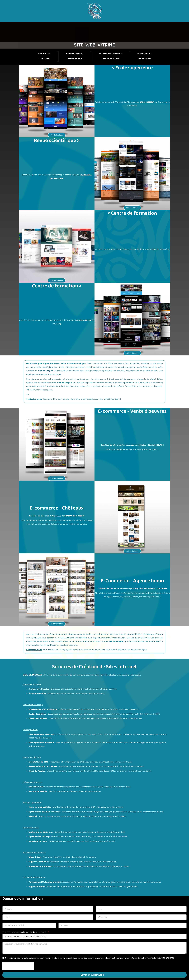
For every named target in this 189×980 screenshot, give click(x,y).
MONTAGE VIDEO (74, 54)
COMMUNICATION (111, 58)
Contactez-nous (35, 399)
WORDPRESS (44, 54)
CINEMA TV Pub (74, 58)
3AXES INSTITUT (148, 102)
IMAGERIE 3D (144, 58)
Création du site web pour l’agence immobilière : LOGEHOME (132, 589)
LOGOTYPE (44, 58)
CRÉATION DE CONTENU (111, 54)
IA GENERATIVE (144, 54)
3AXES (80, 320)
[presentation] (18, 966)
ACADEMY (88, 320)
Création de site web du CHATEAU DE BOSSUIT (57, 516)
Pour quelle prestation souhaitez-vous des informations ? (25, 932)
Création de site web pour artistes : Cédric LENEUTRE (132, 445)
